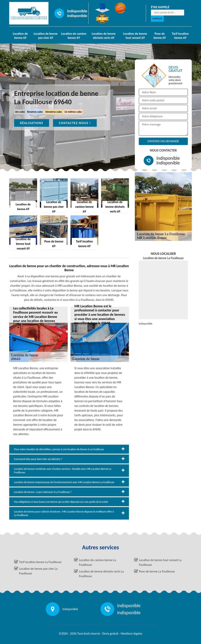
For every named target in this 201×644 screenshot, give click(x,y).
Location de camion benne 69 (74, 36)
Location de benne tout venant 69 (135, 36)
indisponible (77, 11)
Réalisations (32, 123)
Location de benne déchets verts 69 (104, 36)
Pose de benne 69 (160, 36)
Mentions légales (132, 634)
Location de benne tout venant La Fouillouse (160, 562)
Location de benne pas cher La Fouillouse (38, 571)
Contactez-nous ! (75, 123)
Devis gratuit (110, 634)
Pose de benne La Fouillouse (157, 571)
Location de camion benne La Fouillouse (97, 562)
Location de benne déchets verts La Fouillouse (101, 574)
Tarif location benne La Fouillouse (40, 562)
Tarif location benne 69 (180, 36)
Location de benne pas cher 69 (46, 36)
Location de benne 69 (20, 36)
